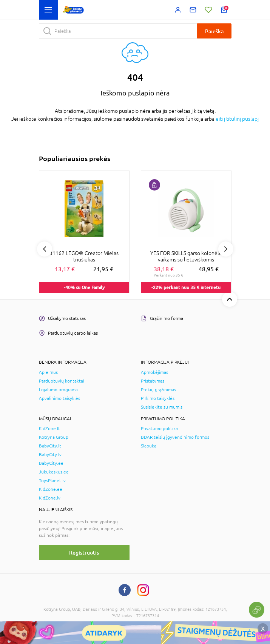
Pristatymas (153, 381)
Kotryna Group (54, 437)
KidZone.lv (50, 498)
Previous (45, 249)
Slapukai (149, 446)
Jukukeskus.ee (54, 472)
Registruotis (84, 553)
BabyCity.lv (50, 455)
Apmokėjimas (154, 372)
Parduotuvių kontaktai (62, 381)
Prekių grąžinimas (158, 390)
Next (226, 249)
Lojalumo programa (58, 390)
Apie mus (48, 372)
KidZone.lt (49, 429)
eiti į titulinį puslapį (237, 119)
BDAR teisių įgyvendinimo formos (175, 437)
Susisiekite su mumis (162, 407)
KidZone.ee (51, 489)
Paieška (214, 31)
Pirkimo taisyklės (158, 398)
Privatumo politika (159, 429)
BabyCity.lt (50, 446)
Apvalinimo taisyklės (59, 398)
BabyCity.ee (51, 463)
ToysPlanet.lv (52, 481)
